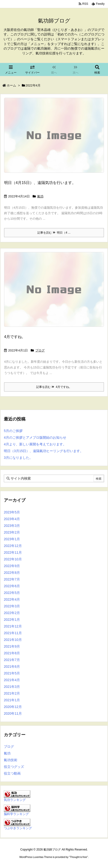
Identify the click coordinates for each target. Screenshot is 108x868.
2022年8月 (12, 573)
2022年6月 (12, 586)
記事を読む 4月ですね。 (54, 387)
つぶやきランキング (18, 828)
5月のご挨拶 (13, 431)
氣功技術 (11, 760)
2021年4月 (12, 680)
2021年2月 (12, 693)
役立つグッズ (14, 767)
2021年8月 (12, 653)
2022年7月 (12, 579)
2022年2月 (12, 613)
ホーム (11, 85)
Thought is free (78, 857)
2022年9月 (12, 566)
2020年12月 (13, 707)
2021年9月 (12, 646)
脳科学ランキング (16, 814)
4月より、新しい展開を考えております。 (35, 444)
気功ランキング (15, 800)
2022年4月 (12, 599)
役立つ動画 (12, 773)
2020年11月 (13, 713)
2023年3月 (12, 526)
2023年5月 (12, 512)
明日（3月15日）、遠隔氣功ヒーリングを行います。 (44, 451)
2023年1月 (12, 539)
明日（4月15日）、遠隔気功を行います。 (40, 183)
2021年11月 (13, 633)
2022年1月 (12, 620)
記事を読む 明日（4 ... (54, 233)
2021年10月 (13, 640)
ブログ (40, 350)
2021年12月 (13, 626)
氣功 (40, 196)
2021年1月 (12, 700)
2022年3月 (12, 606)
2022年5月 (12, 593)
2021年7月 (12, 660)
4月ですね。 (15, 337)
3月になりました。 (18, 458)
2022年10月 (13, 559)
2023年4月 (12, 519)
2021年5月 (12, 673)
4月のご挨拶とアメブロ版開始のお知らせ (35, 437)
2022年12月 (13, 546)
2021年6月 (12, 667)
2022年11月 (13, 552)
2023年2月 (12, 532)
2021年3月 (12, 687)
